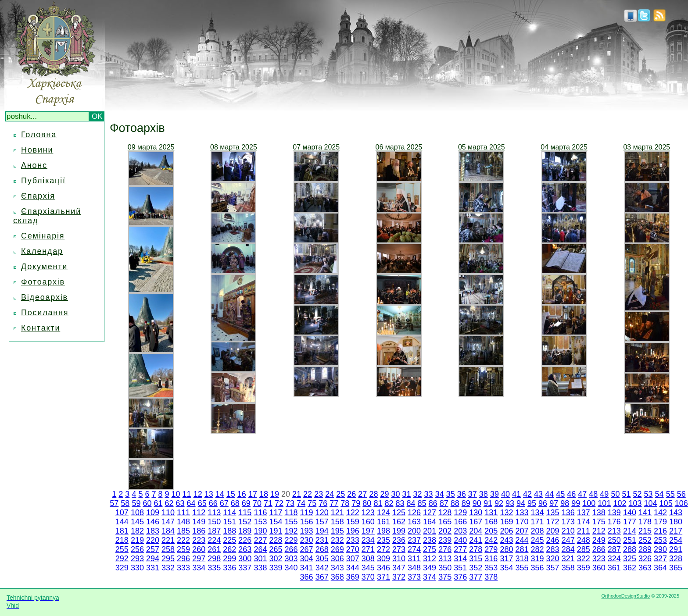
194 (322, 531)
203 (460, 531)
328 (676, 559)
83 (400, 503)
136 (568, 513)
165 (445, 522)
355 (522, 568)
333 (183, 568)
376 (460, 577)
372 (399, 577)
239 (445, 540)
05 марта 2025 (482, 147)
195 (337, 531)
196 (353, 531)
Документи (44, 267)
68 (235, 503)
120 (322, 513)
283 (553, 549)
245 (537, 540)
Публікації (43, 181)
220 (153, 540)
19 (275, 494)
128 (445, 513)
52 (638, 494)
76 (323, 503)
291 (676, 549)
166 (460, 522)
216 (660, 531)
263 (245, 549)
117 (276, 513)
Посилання (45, 313)
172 (553, 522)
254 (676, 540)
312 (430, 559)
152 (245, 522)
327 (660, 559)
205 (491, 531)
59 (136, 503)
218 (122, 540)
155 (291, 522)
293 (137, 559)
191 (276, 531)
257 (153, 549)
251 (630, 540)
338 (260, 568)
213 (614, 531)
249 (599, 540)
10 (176, 494)
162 (399, 522)
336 (229, 568)
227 (260, 540)
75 (312, 503)
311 (414, 559)
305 (322, 559)
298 (214, 559)
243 (506, 540)
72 (279, 503)
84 (411, 503)
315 (476, 559)
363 (645, 568)
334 (199, 568)
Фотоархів (43, 282)
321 (568, 559)
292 (122, 559)
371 (383, 577)
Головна (39, 135)
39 (494, 494)
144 (122, 522)
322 (584, 559)
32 (418, 494)
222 (183, 540)
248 (584, 540)
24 (330, 494)
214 (630, 531)
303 (291, 559)
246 (553, 540)
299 (229, 559)
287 (614, 549)
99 (576, 503)
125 (399, 513)
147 (168, 522)
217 (676, 531)
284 (568, 549)
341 (307, 568)
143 (676, 513)
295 (168, 559)
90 (477, 503)
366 (307, 577)
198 (383, 531)
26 (351, 494)
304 (307, 559)
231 (322, 540)
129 (460, 513)
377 (476, 577)
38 (484, 494)
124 (383, 513)
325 (630, 559)
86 (433, 503)
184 (168, 531)
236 (399, 540)
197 (368, 531)
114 (229, 513)
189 (245, 531)
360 (599, 568)
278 (476, 549)
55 (670, 494)
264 (260, 549)
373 (414, 577)
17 (253, 494)
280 (506, 549)
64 (191, 503)
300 (245, 559)
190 (260, 531)
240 (460, 540)
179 (660, 522)
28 (373, 494)
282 (537, 549)
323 (599, 559)
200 (414, 531)
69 (246, 503)
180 (676, 522)
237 (414, 540)
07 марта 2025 (316, 147)
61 (158, 503)
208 (537, 531)
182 (137, 531)
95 (532, 503)
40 (505, 494)
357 (553, 568)
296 (183, 559)
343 (337, 568)
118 (291, 513)
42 (527, 494)
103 (635, 503)
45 (560, 494)
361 (614, 568)
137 (584, 513)
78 (345, 503)
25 (340, 494)
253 (660, 540)
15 (231, 494)
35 (451, 494)
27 (362, 494)
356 (537, 568)
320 (553, 559)
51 (626, 494)
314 (460, 559)
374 (430, 577)
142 (660, 513)
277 (460, 549)
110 (168, 513)
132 (506, 513)
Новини (37, 150)
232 (337, 540)
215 (645, 531)
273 (399, 549)
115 (245, 513)
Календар (42, 251)
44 (549, 494)
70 (257, 503)
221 (168, 540)
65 (202, 503)
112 (199, 513)
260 (199, 549)
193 (307, 531)
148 (183, 522)
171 (537, 522)
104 (651, 503)
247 (568, 540)
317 (506, 559)
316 (491, 559)
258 (168, 549)
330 (137, 568)
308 (368, 559)
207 (522, 531)
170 (522, 522)
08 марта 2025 (234, 147)
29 (384, 494)
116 (260, 513)
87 (444, 503)
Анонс (34, 165)
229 (291, 540)
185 (183, 531)
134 (537, 513)
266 (291, 549)
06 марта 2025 (399, 147)
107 (122, 513)
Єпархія (38, 196)
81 (378, 503)
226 (245, 540)
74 (301, 503)
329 (122, 568)
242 (491, 540)
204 (476, 531)
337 (245, 568)
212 (599, 531)
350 (445, 568)
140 (630, 513)
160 (368, 522)
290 (660, 549)
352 (476, 568)
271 (368, 549)
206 (506, 531)
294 (153, 559)
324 (614, 559)
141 (645, 513)
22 (308, 494)
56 (681, 494)
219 (137, 540)
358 (568, 568)
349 (430, 568)
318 (522, 559)
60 (147, 503)
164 (430, 522)
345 (368, 568)
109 (153, 513)
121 (337, 513)
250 (614, 540)
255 (122, 549)
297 (199, 559)
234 (368, 540)
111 (183, 513)
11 (187, 494)
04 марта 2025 (564, 147)
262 (229, 549)
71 (268, 503)
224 (214, 540)
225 (229, 540)
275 (430, 549)
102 (620, 503)
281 (522, 549)
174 (584, 522)
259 (183, 549)
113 (214, 513)
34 (440, 494)
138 (599, 513)
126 (414, 513)
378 (491, 577)
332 (168, 568)
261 (214, 549)
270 (353, 549)
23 (319, 494)
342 (322, 568)
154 (276, 522)
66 (213, 503)
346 (383, 568)
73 (290, 503)
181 (122, 531)
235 (383, 540)
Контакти (41, 328)
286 (599, 549)
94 (521, 503)
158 (337, 522)
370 (368, 577)
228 (276, 540)
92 (499, 503)
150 (214, 522)
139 (614, 513)
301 (260, 559)
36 (462, 494)
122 (353, 513)
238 (430, 540)
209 (553, 531)
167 (476, 522)
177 (630, 522)
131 (491, 513)
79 (356, 503)
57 (114, 503)
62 (169, 503)
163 (414, 522)
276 (445, 549)
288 (630, 549)
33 (429, 494)
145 (137, 522)
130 (476, 513)
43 (538, 494)
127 (430, 513)
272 (383, 549)
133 (522, 513)
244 (522, 540)
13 (209, 494)
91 (488, 503)
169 (506, 522)
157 (322, 522)
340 (291, 568)
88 (455, 503)
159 (353, 522)
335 (214, 568)
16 (242, 494)
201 (430, 531)
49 (604, 494)
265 (276, 549)
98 (565, 503)
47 (582, 494)
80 (367, 503)
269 (337, 549)
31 (407, 494)
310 (399, 559)
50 (615, 494)
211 (584, 531)
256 (137, 549)
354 (506, 568)
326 (645, 559)
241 (476, 540)
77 (334, 503)
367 (322, 577)
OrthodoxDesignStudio (625, 596)
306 (337, 559)
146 (153, 522)
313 (445, 559)
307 (353, 559)
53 (649, 494)
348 (414, 568)
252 (645, 540)
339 (276, 568)
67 (224, 503)
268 (322, 549)
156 (307, 522)
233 (353, 540)
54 (659, 494)
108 (137, 513)
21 (297, 494)
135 (553, 513)
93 (510, 503)
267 (307, 549)
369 (353, 577)
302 (276, 559)
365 (676, 568)
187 (214, 531)
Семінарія (43, 236)
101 (604, 503)
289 (645, 549)
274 (414, 549)
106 (681, 503)
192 (291, 531)
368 (337, 577)
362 (630, 568)
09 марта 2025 (151, 147)
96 (543, 503)
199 (399, 531)
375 (445, 577)
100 (589, 503)
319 (537, 559)
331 (153, 568)
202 (445, 531)
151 (229, 522)
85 (422, 503)
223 (199, 540)
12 (198, 494)
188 (229, 531)
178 (645, 522)
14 (220, 494)
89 (466, 503)
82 (389, 503)
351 (460, 568)
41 (516, 494)
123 (368, 513)
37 (473, 494)
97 (554, 503)
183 (153, 531)
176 (614, 522)
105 (666, 503)
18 (264, 494)
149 (199, 522)
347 (399, 568)
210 (568, 531)
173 (568, 522)
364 (660, 568)
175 (599, 522)
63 (180, 503)
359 (584, 568)
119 (307, 513)
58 (125, 503)
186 (199, 531)
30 (395, 494)
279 (491, 549)
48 (593, 494)
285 (584, 549)
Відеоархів (45, 297)
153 (260, 522)
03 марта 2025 (647, 147)
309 (383, 559)
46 (571, 494)
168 (491, 522)
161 (383, 522)
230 (307, 540)
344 (353, 568)
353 (491, 568)
